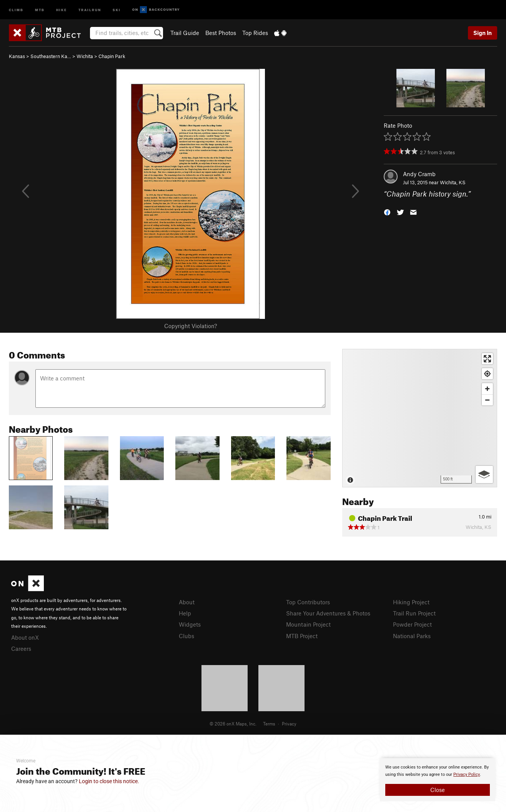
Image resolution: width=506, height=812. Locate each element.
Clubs (186, 636)
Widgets (190, 624)
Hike (62, 9)
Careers (21, 649)
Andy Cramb (419, 174)
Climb (16, 9)
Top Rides (255, 33)
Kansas (17, 56)
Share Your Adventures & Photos (328, 613)
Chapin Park (112, 56)
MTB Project (302, 636)
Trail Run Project (414, 613)
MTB (40, 9)
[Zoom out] (487, 400)
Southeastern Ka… (51, 56)
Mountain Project (308, 624)
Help (185, 613)
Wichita (85, 56)
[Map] (420, 418)
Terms (269, 724)
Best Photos (221, 33)
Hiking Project (411, 602)
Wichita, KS (453, 182)
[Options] (484, 474)
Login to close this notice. (109, 781)
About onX (25, 637)
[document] (438, 780)
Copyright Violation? (191, 326)
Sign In (483, 33)
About (187, 602)
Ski (117, 9)
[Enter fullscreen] (487, 359)
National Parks (412, 636)
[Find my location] (487, 374)
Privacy (289, 724)
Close (438, 790)
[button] (387, 212)
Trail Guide (185, 33)
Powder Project (412, 624)
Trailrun (90, 9)
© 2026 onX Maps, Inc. (233, 724)
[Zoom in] (487, 389)
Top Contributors (308, 602)
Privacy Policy (467, 774)
